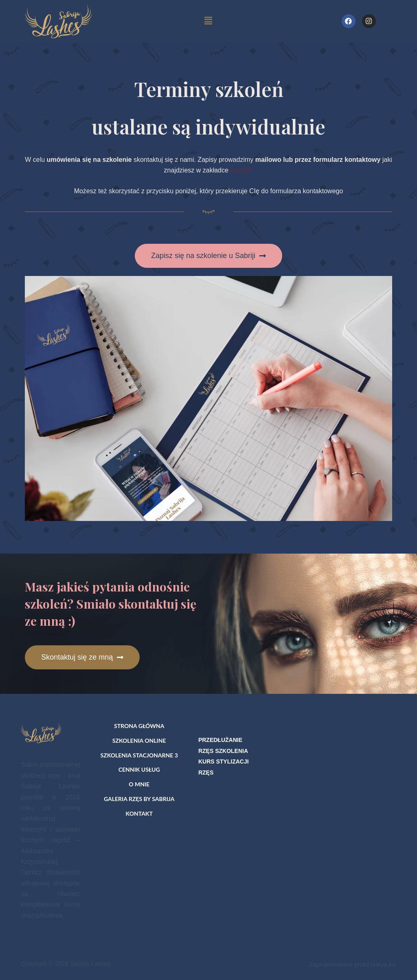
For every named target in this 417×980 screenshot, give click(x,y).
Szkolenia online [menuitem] (139, 741)
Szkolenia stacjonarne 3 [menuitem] (139, 755)
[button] (208, 256)
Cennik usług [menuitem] (139, 769)
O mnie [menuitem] (139, 784)
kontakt (241, 170)
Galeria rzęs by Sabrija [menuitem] (139, 799)
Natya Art (384, 964)
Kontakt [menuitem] (139, 813)
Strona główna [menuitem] (139, 726)
